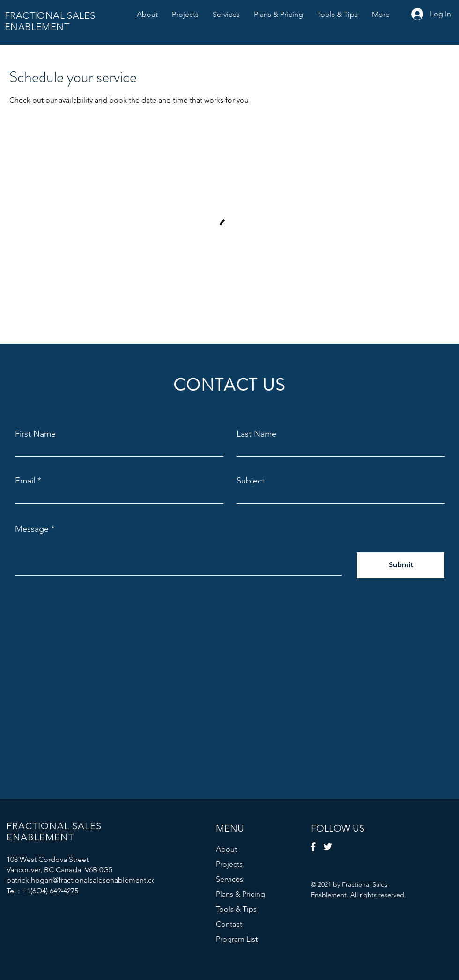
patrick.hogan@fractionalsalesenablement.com (85, 880)
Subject (251, 481)
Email (25, 481)
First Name (35, 434)
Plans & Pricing (241, 894)
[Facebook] (313, 847)
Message (32, 529)
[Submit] (401, 565)
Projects (229, 864)
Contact (229, 924)
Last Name (256, 434)
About (226, 849)
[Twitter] (328, 847)
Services (229, 879)
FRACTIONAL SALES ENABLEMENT (50, 21)
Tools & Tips (236, 909)
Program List (237, 939)
